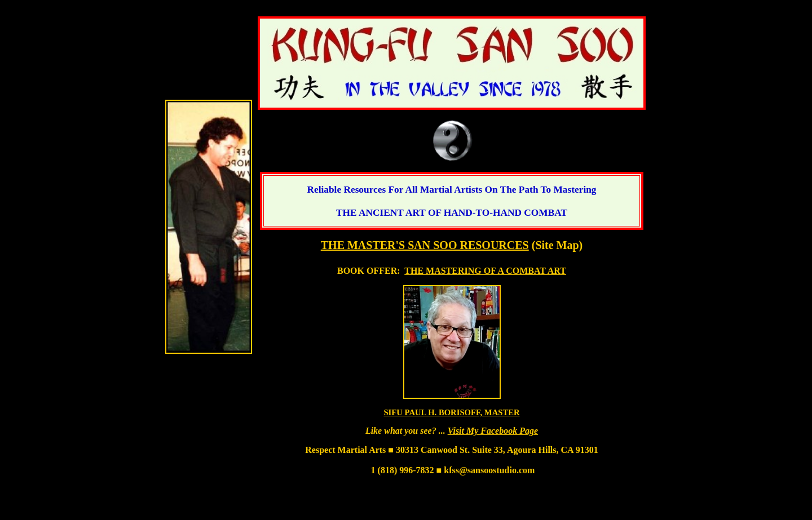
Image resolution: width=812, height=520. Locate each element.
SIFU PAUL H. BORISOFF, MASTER (451, 412)
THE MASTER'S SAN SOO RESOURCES (425, 245)
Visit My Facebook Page (493, 431)
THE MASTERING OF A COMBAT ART (485, 271)
